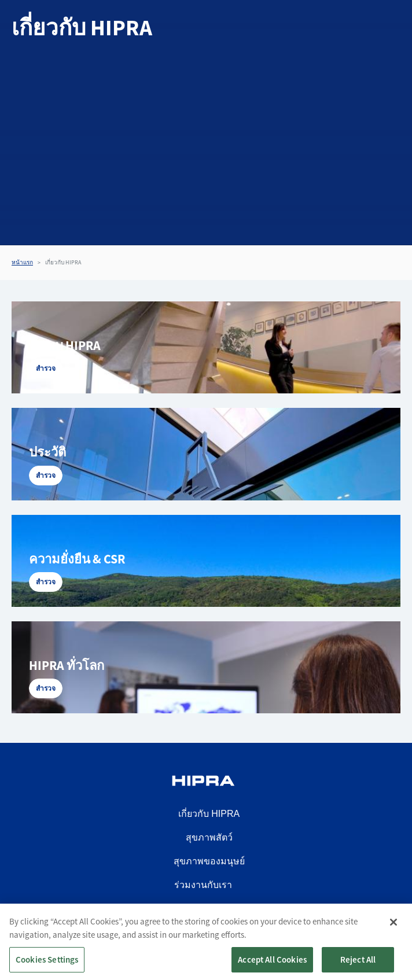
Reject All (358, 967)
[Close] (393, 930)
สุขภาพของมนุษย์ (209, 861)
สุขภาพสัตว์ (209, 837)
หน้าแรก (22, 262)
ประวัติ (47, 452)
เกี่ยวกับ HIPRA (209, 814)
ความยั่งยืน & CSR (77, 559)
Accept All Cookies (272, 967)
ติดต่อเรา (203, 909)
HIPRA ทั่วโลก (67, 665)
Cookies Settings (47, 967)
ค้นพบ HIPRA (65, 345)
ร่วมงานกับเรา (203, 885)
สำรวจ (46, 368)
